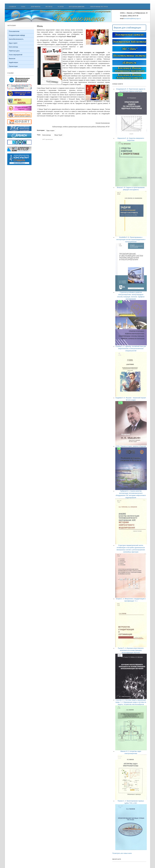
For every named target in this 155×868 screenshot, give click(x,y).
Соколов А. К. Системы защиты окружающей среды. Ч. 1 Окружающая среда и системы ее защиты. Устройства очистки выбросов (131, 702)
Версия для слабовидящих (127, 28)
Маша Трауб (58, 135)
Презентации (13, 66)
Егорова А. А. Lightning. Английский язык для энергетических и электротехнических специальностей (131, 349)
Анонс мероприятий (16, 55)
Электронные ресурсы (99, 7)
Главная (12, 7)
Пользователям (14, 31)
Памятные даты (14, 51)
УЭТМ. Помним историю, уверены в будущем (131, 446)
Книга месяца (47, 135)
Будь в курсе (50, 130)
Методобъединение (77, 7)
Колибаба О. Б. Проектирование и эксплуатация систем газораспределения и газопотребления (131, 240)
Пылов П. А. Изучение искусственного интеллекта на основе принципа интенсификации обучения (131, 650)
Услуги (61, 7)
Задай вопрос (13, 62)
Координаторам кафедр (17, 35)
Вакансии (12, 59)
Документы (36, 7)
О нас (23, 7)
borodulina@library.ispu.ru (132, 19)
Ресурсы (49, 7)
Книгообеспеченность (16, 39)
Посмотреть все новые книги (122, 853)
